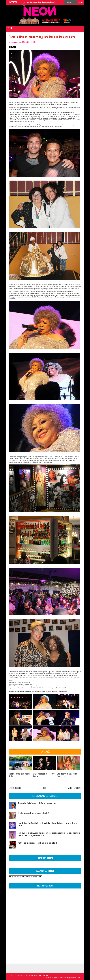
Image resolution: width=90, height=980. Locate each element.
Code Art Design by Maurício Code (69, 978)
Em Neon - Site (43, 975)
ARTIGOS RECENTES (15, 788)
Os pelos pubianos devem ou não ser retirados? (33, 813)
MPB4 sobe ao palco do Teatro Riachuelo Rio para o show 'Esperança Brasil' (29, 2)
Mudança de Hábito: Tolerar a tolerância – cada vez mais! (37, 803)
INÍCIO (44, 788)
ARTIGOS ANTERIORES (75, 788)
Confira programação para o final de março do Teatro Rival (37, 843)
